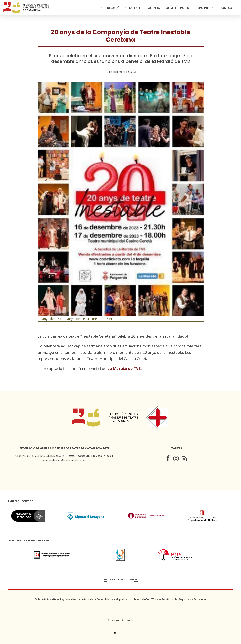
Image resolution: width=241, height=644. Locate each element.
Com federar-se (178, 8)
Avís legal (113, 620)
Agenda (154, 8)
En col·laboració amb (121, 580)
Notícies (136, 8)
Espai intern (205, 8)
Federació (112, 8)
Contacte (227, 8)
